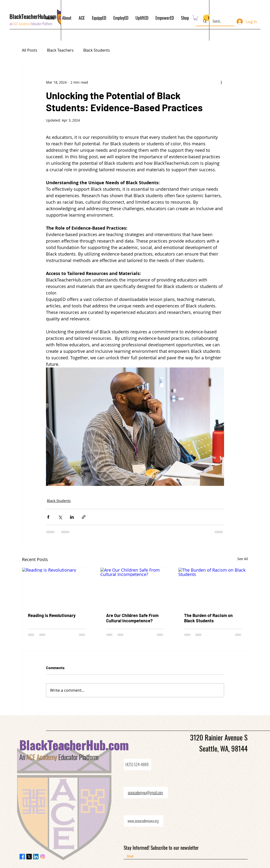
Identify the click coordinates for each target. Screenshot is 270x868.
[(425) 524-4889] (137, 764)
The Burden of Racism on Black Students (208, 618)
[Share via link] (84, 517)
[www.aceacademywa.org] (144, 821)
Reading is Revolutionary (52, 615)
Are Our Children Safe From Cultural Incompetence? (132, 618)
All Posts (30, 50)
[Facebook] (22, 857)
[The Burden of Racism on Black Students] (213, 587)
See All (243, 559)
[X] (29, 857)
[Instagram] (42, 857)
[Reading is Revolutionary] (57, 587)
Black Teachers (60, 50)
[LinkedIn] (36, 857)
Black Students (97, 50)
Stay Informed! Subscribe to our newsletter (161, 848)
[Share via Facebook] (48, 517)
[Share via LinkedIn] (72, 517)
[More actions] (221, 82)
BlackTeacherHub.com (74, 745)
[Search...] (217, 21)
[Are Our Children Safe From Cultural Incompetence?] (135, 587)
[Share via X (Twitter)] (60, 517)
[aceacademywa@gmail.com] (146, 793)
